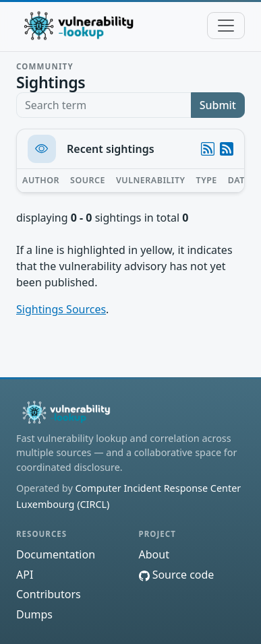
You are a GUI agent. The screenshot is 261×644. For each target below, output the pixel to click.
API (25, 575)
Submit (218, 105)
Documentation (56, 554)
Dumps (34, 614)
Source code (177, 575)
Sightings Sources (61, 309)
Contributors (49, 594)
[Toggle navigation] (226, 26)
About (154, 554)
